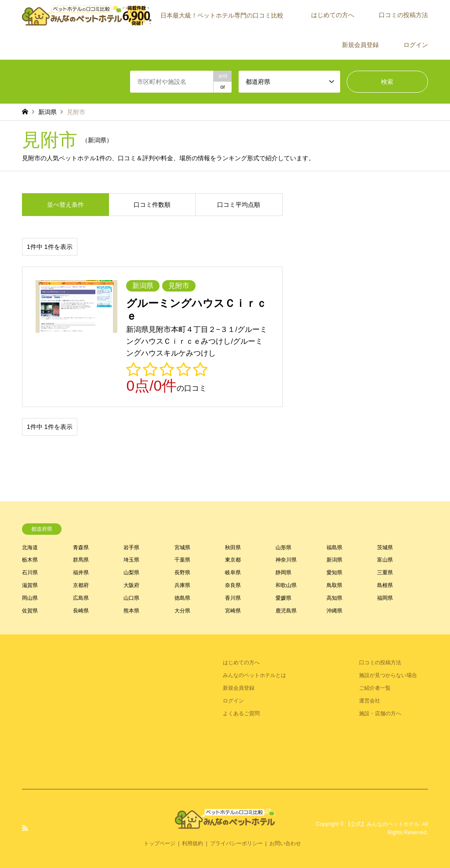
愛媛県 (283, 598)
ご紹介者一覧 (375, 688)
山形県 (283, 547)
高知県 (334, 598)
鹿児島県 (286, 611)
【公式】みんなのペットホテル (382, 824)
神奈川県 (286, 560)
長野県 (182, 573)
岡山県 (30, 598)
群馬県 (81, 560)
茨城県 (385, 547)
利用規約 (192, 843)
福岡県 (385, 598)
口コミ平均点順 (239, 205)
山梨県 (131, 573)
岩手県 (131, 547)
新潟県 (334, 560)
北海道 (30, 547)
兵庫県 (182, 585)
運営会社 (370, 701)
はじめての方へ (333, 15)
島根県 (385, 585)
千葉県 (182, 560)
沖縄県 (334, 611)
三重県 (385, 573)
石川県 (30, 573)
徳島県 (182, 598)
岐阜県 (233, 573)
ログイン (416, 45)
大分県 (182, 611)
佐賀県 (30, 611)
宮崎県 (233, 611)
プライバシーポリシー (236, 843)
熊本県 (131, 611)
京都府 (81, 585)
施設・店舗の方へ (380, 713)
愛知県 (334, 573)
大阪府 (131, 585)
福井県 (81, 573)
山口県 (131, 598)
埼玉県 (131, 560)
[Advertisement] (88, 711)
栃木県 (30, 560)
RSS (25, 828)
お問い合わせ (285, 843)
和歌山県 (286, 585)
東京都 (233, 560)
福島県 (334, 547)
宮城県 (182, 547)
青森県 (81, 547)
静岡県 (283, 573)
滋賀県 (30, 585)
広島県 (81, 598)
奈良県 (233, 585)
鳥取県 (334, 585)
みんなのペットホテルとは (254, 675)
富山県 (385, 560)
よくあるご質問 (241, 713)
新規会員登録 (360, 45)
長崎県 (81, 611)
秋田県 (233, 547)
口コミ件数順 (152, 205)
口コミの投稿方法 (403, 15)
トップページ (160, 843)
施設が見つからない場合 (388, 675)
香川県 (233, 598)
